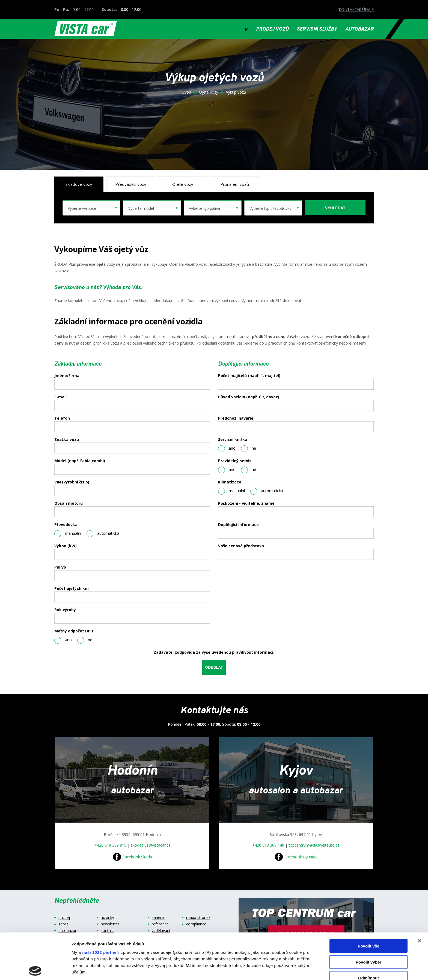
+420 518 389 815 (110, 845)
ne (85, 640)
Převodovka (66, 525)
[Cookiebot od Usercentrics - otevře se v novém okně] (35, 969)
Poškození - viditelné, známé (246, 503)
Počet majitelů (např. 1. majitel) (249, 376)
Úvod (186, 92)
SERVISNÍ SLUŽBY (317, 29)
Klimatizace (230, 482)
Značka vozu (67, 440)
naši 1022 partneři (101, 906)
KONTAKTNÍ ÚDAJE (356, 9)
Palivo (60, 567)
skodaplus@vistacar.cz (151, 845)
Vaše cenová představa (241, 546)
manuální (68, 534)
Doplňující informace (238, 525)
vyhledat (335, 208)
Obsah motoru (69, 503)
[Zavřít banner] (420, 895)
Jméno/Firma (67, 376)
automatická (103, 534)
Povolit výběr (368, 916)
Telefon (62, 418)
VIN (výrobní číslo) (72, 482)
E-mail (60, 397)
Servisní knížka (233, 440)
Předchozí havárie (236, 418)
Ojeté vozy (209, 92)
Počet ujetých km (72, 588)
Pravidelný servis (235, 461)
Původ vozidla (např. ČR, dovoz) (249, 397)
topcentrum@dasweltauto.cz (314, 845)
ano (63, 640)
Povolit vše (368, 900)
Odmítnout (368, 932)
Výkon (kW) (66, 546)
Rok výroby (65, 610)
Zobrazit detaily (289, 969)
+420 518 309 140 (268, 845)
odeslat (214, 667)
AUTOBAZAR (359, 29)
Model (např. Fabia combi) (80, 461)
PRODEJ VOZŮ (272, 29)
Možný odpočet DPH (74, 631)
